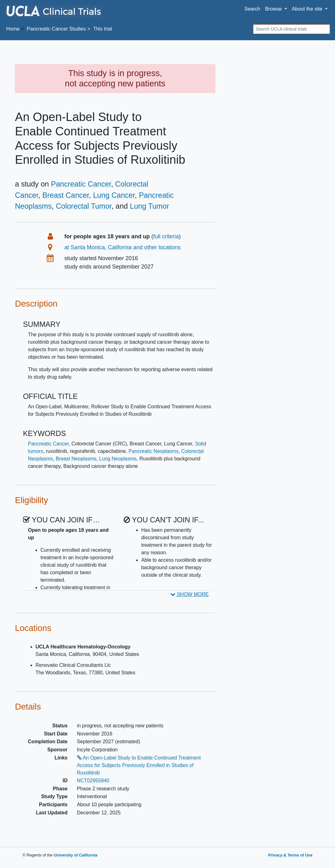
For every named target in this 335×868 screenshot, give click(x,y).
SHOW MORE (190, 594)
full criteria (166, 236)
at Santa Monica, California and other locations (123, 247)
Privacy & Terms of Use (290, 855)
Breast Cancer (66, 195)
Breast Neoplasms (76, 459)
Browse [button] (274, 9)
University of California (75, 855)
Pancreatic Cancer (81, 184)
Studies (56, 29)
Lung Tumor (150, 206)
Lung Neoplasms (118, 459)
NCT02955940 (93, 781)
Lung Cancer (114, 195)
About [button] (308, 9)
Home (13, 29)
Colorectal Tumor (84, 206)
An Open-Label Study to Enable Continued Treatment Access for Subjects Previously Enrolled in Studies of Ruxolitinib (139, 765)
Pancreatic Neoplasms (154, 451)
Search (252, 9)
